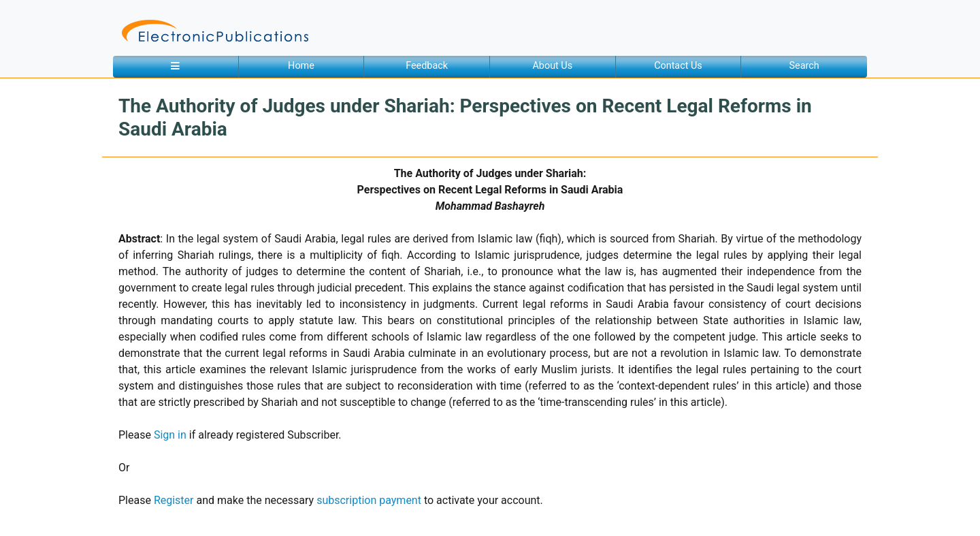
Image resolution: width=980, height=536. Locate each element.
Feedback (427, 66)
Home (301, 66)
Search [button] (804, 66)
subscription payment (369, 500)
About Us (552, 66)
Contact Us (678, 66)
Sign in (170, 435)
